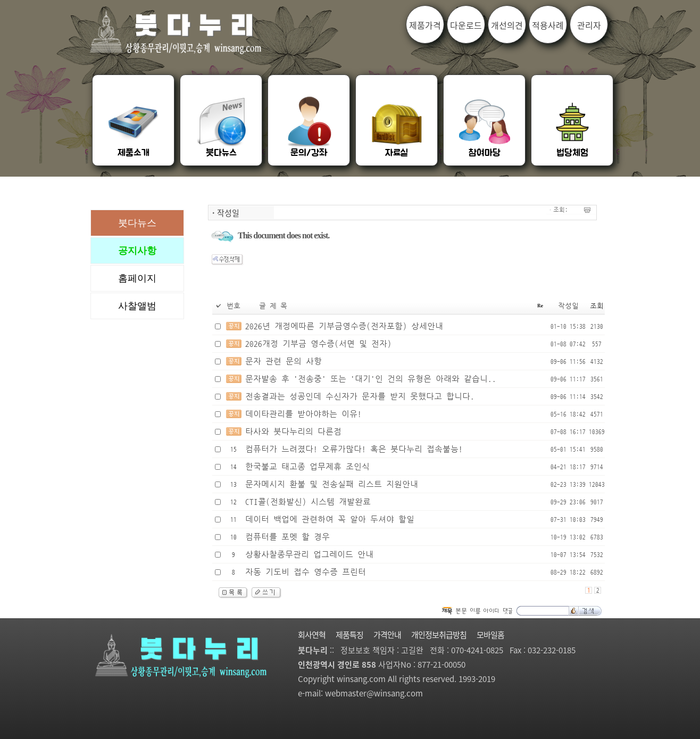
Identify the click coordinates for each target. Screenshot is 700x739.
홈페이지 (137, 278)
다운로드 (466, 25)
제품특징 (349, 635)
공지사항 (137, 251)
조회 (597, 306)
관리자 (589, 25)
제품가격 (425, 25)
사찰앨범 (137, 306)
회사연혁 (312, 635)
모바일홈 (490, 635)
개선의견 (507, 25)
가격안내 (387, 635)
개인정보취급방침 (439, 635)
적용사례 (548, 25)
